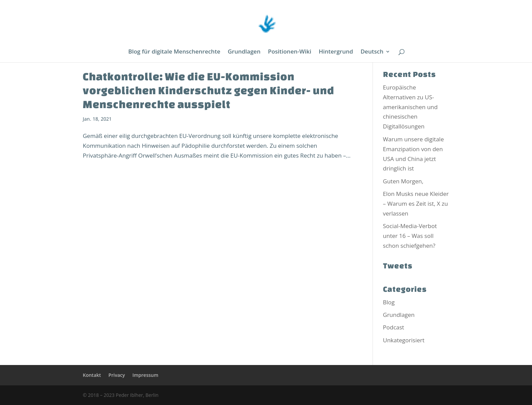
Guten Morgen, (403, 181)
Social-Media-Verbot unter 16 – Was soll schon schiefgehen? (410, 236)
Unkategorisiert (404, 340)
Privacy (117, 375)
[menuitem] (375, 56)
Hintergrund (336, 52)
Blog (389, 302)
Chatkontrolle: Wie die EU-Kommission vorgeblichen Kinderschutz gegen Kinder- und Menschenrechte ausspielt (208, 90)
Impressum (145, 375)
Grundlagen (244, 52)
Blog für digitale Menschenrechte (174, 52)
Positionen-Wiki (290, 52)
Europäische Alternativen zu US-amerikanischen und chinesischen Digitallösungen (410, 107)
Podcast (394, 327)
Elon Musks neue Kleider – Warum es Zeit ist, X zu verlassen (416, 204)
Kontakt (92, 375)
